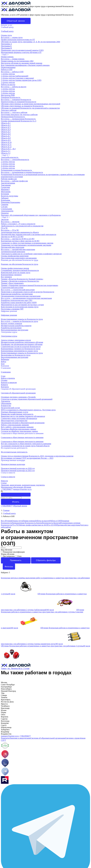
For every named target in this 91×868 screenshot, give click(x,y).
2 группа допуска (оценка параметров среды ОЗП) (21, 80)
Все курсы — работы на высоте (14, 87)
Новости (4, 481)
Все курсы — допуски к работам (14, 112)
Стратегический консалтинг (12, 288)
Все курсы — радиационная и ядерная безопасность (22, 172)
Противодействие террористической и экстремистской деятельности (29, 234)
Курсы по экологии (9, 854)
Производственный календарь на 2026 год (18, 468)
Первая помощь (7, 57)
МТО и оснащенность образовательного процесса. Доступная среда (28, 410)
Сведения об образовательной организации (18, 389)
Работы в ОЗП (7, 70)
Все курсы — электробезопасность (15, 160)
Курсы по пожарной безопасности (15, 856)
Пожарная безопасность (11, 97)
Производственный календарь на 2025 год (18, 471)
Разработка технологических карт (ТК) (17, 300)
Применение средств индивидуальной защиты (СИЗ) (22, 50)
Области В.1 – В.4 (8, 149)
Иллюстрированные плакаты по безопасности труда (22, 319)
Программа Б (6, 46)
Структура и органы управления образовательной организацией (27, 399)
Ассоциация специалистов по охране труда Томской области (25, 446)
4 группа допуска (8, 166)
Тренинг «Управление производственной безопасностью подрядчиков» (30, 285)
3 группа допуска (8, 82)
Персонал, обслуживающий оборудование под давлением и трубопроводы (31, 215)
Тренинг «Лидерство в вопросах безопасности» (20, 281)
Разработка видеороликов (11, 328)
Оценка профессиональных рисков (15, 268)
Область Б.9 (6, 140)
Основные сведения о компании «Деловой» (18, 397)
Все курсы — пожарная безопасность (16, 100)
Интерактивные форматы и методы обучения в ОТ (21, 52)
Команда (4, 385)
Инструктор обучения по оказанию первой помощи (22, 63)
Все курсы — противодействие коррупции (18, 249)
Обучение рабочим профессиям (14, 850)
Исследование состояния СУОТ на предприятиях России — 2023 (27, 458)
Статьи (4, 483)
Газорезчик (5, 187)
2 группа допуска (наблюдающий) (15, 76)
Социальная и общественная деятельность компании (22, 433)
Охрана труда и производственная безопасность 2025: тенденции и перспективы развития (37, 456)
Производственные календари (13, 460)
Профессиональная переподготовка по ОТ (18, 40)
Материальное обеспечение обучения (16, 487)
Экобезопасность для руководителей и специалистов (22, 226)
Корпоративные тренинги (11, 275)
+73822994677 (7, 489)
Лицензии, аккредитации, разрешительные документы (23, 485)
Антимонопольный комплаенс (13, 252)
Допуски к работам (9, 110)
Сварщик (5, 204)
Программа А (6, 44)
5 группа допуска (8, 168)
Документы (6, 401)
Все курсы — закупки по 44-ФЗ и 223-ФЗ (18, 239)
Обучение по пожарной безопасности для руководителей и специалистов (30, 108)
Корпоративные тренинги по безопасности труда (21, 349)
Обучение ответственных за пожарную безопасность (22, 106)
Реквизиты (5, 738)
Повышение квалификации (13, 552)
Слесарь (4, 207)
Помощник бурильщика (10, 202)
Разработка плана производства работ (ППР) (19, 303)
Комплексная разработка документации (17, 294)
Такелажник (6, 185)
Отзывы (4, 380)
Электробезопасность (10, 157)
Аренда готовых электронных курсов (16, 340)
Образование (6, 403)
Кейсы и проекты (8, 378)
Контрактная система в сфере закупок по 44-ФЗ (20, 241)
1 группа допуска (8, 74)
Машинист (5, 189)
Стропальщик (6, 209)
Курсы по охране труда (10, 848)
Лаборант (5, 198)
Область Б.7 (6, 136)
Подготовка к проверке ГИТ (12, 309)
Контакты (5, 387)
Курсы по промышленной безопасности (17, 859)
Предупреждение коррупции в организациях (19, 258)
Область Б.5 (6, 132)
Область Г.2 (6, 153)
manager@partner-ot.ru (22, 489)
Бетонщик (5, 194)
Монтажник (6, 192)
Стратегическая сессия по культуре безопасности (21, 347)
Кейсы (4, 794)
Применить (16, 560)
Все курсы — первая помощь (13, 59)
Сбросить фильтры (46, 560)
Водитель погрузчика (9, 196)
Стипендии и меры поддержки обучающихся (19, 418)
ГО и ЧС (4, 228)
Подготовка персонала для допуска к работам (19, 115)
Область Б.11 (6, 145)
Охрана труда (6, 35)
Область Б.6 (6, 134)
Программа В (6, 48)
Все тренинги (6, 277)
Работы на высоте (8, 85)
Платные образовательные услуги (15, 412)
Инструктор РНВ (8, 95)
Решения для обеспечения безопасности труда (20, 260)
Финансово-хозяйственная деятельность (17, 414)
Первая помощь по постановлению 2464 (17, 61)
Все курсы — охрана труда (12, 37)
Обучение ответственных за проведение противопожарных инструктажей (31, 104)
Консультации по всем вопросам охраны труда (20, 307)
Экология (5, 219)
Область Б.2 (6, 125)
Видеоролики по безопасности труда (16, 355)
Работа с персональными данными (15, 425)
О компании (6, 368)
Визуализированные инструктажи (15, 330)
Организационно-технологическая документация (21, 296)
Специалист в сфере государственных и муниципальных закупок (27, 243)
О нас (3, 376)
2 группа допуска (8, 91)
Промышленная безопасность (13, 117)
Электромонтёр (7, 211)
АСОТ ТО (5, 801)
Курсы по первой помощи (11, 852)
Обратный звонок (16, 21)
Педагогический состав (10, 408)
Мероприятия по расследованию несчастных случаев (22, 305)
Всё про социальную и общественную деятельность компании (26, 444)
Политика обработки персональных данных (19, 429)
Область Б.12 (6, 147)
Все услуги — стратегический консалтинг (18, 290)
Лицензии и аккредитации (20, 738)
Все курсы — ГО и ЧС (10, 230)
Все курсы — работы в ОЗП (12, 72)
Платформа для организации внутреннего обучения (22, 344)
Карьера (4, 790)
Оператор (5, 213)
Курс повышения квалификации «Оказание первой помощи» (25, 65)
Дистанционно (8, 556)
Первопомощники (8, 67)
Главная (6, 510)
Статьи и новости (8, 473)
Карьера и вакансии (9, 382)
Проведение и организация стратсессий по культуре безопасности (28, 292)
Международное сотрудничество (14, 421)
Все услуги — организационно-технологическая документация (26, 298)
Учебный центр (7, 27)
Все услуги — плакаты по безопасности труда (19, 321)
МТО (3, 788)
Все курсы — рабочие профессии (14, 181)
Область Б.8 (6, 138)
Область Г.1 (6, 151)
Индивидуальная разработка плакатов (16, 326)
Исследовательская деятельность (14, 448)
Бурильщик (6, 200)
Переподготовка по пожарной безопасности (19, 102)
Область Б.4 (6, 130)
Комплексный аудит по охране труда (16, 273)
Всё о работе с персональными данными (17, 427)
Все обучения (6, 521)
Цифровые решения (9, 311)
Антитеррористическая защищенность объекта (20, 232)
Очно (18, 556)
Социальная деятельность (11, 799)
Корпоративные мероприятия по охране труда (19, 351)
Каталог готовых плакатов (11, 323)
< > (5, 55)
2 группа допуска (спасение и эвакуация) (17, 78)
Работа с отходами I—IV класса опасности (18, 224)
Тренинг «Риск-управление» (12, 283)
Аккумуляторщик (8, 183)
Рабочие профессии (9, 179)
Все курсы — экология (10, 222)
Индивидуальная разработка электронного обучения (22, 342)
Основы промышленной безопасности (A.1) (19, 121)
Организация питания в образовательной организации (23, 423)
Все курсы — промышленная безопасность (18, 119)
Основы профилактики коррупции (15, 256)
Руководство (6, 406)
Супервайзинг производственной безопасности (20, 270)
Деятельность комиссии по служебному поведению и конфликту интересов (31, 254)
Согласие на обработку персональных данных (19, 431)
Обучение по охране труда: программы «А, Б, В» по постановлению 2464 (31, 42)
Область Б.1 (6, 123)
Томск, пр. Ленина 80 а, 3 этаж (15, 669)
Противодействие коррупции (13, 247)
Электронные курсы (9, 332)
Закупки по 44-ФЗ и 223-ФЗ (12, 237)
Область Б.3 (6, 127)
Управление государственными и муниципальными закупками (26, 245)
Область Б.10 (6, 142)
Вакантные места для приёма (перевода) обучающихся (23, 416)
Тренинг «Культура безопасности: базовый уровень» (22, 279)
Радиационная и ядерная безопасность (16, 170)
